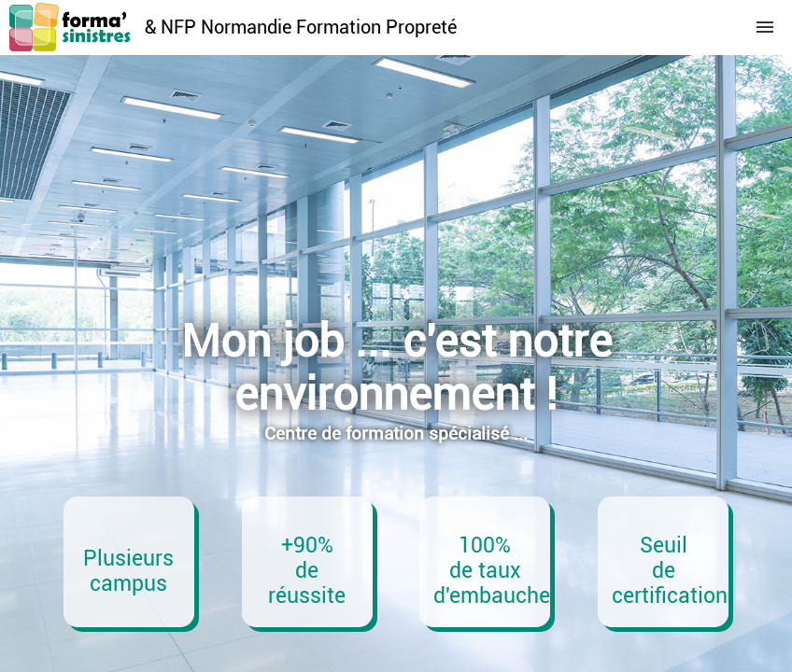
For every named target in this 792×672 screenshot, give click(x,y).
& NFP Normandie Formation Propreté (301, 27)
